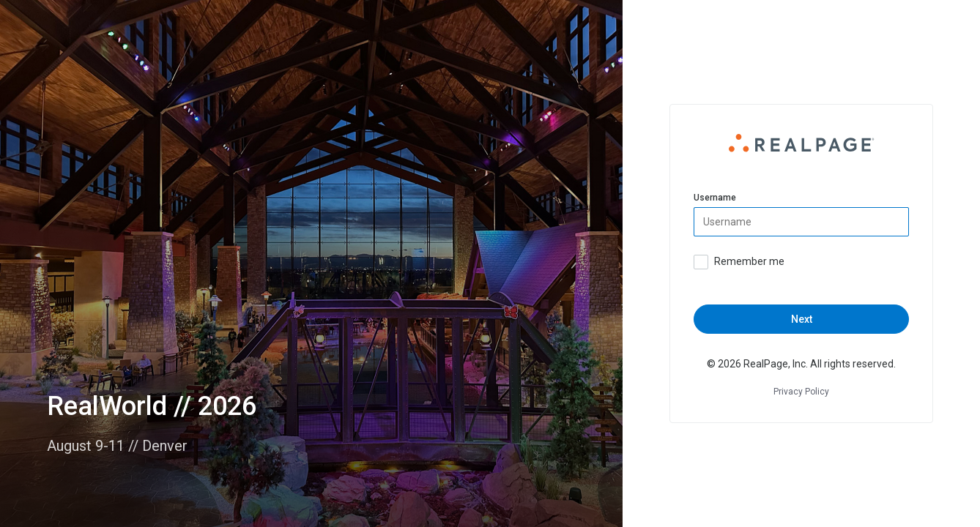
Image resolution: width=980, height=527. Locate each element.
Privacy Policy (801, 392)
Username (715, 198)
